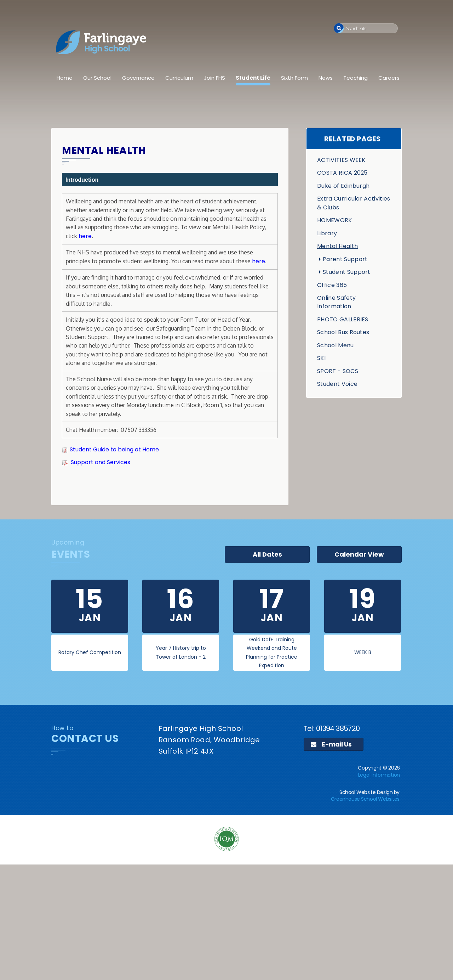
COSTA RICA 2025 (342, 173)
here (85, 236)
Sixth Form (294, 78)
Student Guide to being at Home (114, 449)
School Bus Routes (343, 332)
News (326, 78)
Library (327, 233)
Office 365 (332, 285)
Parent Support (345, 259)
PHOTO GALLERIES (343, 319)
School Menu (336, 345)
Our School (97, 78)
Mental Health (337, 246)
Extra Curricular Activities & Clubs (354, 203)
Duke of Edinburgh (343, 186)
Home (65, 78)
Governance (138, 78)
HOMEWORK (335, 220)
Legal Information (379, 775)
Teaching (355, 78)
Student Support (347, 272)
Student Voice (337, 384)
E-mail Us (331, 744)
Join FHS (214, 78)
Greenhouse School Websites (365, 799)
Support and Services (101, 462)
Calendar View (359, 554)
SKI (321, 358)
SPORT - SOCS (338, 371)
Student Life (253, 78)
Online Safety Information (336, 302)
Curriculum (179, 78)
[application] (226, 921)
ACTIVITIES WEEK (341, 160)
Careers (389, 78)
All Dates (267, 554)
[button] (339, 28)
